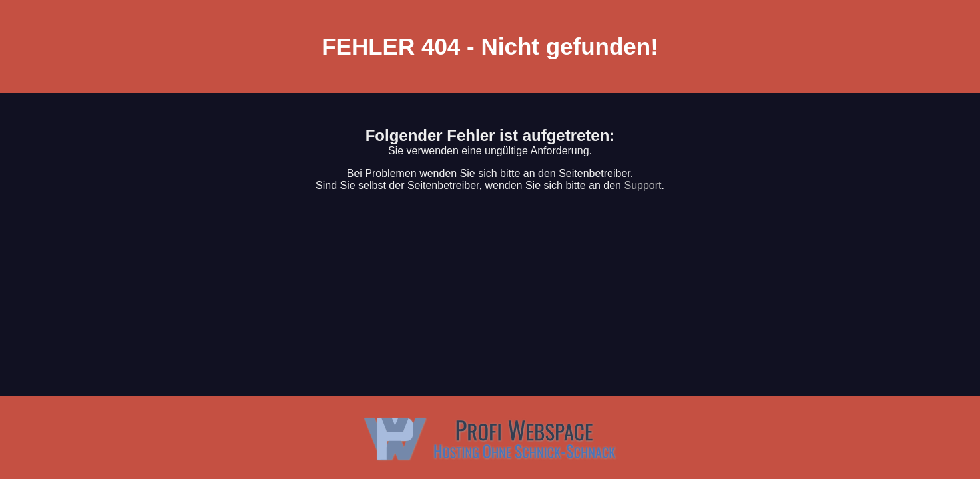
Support (642, 185)
